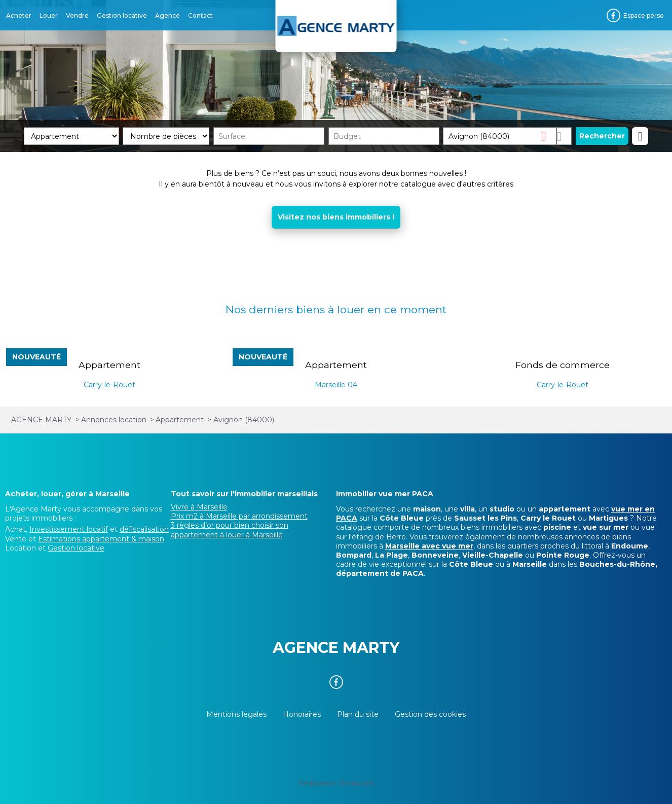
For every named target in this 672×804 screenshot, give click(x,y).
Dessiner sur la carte (564, 136)
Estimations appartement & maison (101, 539)
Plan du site (358, 714)
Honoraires (302, 714)
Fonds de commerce (563, 365)
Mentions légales (236, 714)
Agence (167, 15)
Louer (49, 15)
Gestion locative (122, 15)
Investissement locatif (69, 529)
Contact (200, 15)
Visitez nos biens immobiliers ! (336, 217)
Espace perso (644, 15)
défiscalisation (144, 529)
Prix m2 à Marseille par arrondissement (239, 516)
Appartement (109, 365)
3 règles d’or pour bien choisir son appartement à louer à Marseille (230, 530)
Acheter (19, 15)
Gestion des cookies (430, 714)
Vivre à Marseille (199, 507)
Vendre (77, 15)
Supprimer (548, 136)
